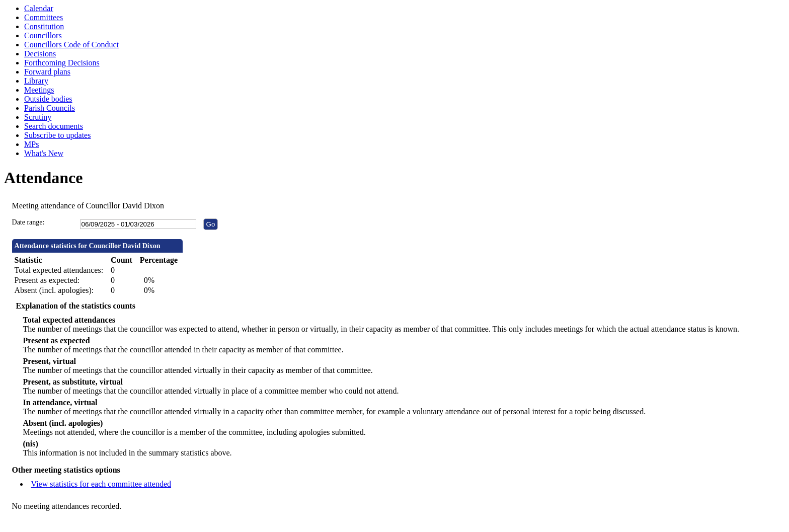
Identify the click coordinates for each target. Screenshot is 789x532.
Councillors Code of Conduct (71, 45)
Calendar (39, 8)
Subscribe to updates (57, 135)
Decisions (40, 54)
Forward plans (47, 72)
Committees (44, 17)
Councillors (43, 35)
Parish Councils (50, 108)
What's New (44, 153)
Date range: (28, 222)
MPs (31, 144)
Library (36, 81)
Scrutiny (38, 117)
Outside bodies (48, 99)
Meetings (39, 90)
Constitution (44, 26)
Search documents (54, 126)
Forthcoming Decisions (62, 63)
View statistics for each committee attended (101, 484)
